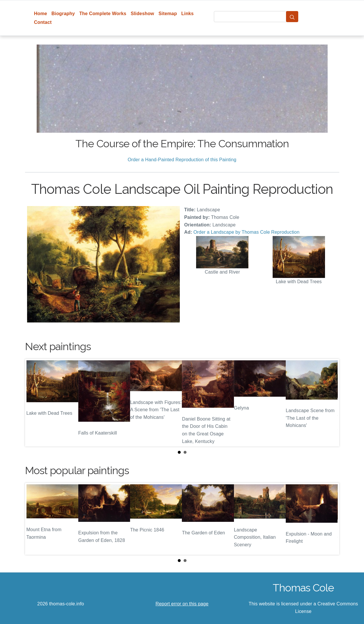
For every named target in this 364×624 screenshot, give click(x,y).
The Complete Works (103, 14)
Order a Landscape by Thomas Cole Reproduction (246, 232)
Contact (43, 22)
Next (330, 403)
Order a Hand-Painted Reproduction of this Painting (182, 160)
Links (188, 14)
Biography (63, 14)
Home (41, 14)
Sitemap (168, 14)
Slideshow (142, 14)
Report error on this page (182, 604)
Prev (34, 403)
